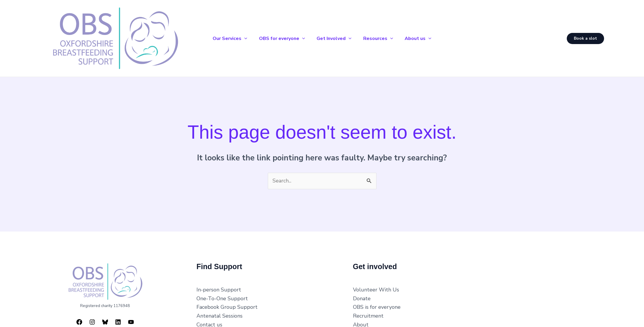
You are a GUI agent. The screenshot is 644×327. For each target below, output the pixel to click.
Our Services (225, 37)
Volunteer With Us (376, 287)
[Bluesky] (105, 320)
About (361, 322)
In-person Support (219, 287)
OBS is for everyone (377, 305)
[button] (240, 37)
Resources (381, 37)
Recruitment (368, 313)
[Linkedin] (118, 320)
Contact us (209, 322)
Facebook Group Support (227, 305)
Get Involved (334, 37)
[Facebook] (79, 320)
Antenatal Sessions (220, 313)
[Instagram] (92, 320)
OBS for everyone (280, 37)
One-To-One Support (222, 296)
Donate (362, 296)
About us (423, 37)
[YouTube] (131, 320)
